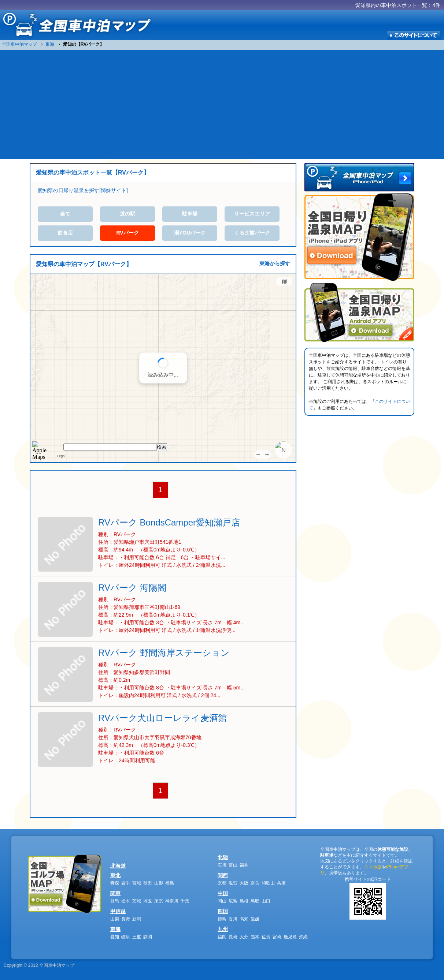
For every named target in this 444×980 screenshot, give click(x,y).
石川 (222, 865)
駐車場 (190, 214)
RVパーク (127, 233)
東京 (159, 901)
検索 (162, 447)
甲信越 (118, 911)
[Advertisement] (222, 104)
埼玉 (148, 901)
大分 (244, 937)
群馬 (115, 901)
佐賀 (266, 937)
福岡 (222, 937)
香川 (233, 919)
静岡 (148, 937)
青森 (115, 883)
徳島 (222, 919)
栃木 (126, 901)
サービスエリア (252, 214)
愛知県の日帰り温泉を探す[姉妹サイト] (83, 190)
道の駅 (127, 214)
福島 (170, 883)
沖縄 (303, 937)
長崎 (233, 937)
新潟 (137, 919)
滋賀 (233, 883)
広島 (233, 901)
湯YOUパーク (190, 233)
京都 (222, 883)
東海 (115, 929)
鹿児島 (290, 937)
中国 (223, 893)
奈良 (255, 883)
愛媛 (255, 919)
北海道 (118, 866)
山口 (266, 901)
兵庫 (281, 883)
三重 (137, 937)
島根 (244, 901)
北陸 (223, 857)
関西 (223, 875)
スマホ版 (373, 867)
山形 (159, 883)
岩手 (126, 883)
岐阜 (126, 937)
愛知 (115, 937)
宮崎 (277, 937)
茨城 (137, 901)
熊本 (255, 937)
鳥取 (255, 901)
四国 (223, 911)
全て (65, 214)
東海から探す (275, 263)
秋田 (148, 883)
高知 (244, 919)
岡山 (222, 901)
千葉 (185, 901)
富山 (233, 865)
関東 (115, 893)
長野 (126, 919)
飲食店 (65, 233)
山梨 (115, 919)
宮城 (137, 883)
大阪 (244, 883)
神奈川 (172, 901)
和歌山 (268, 883)
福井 (244, 865)
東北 (115, 875)
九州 (223, 929)
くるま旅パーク (252, 233)
